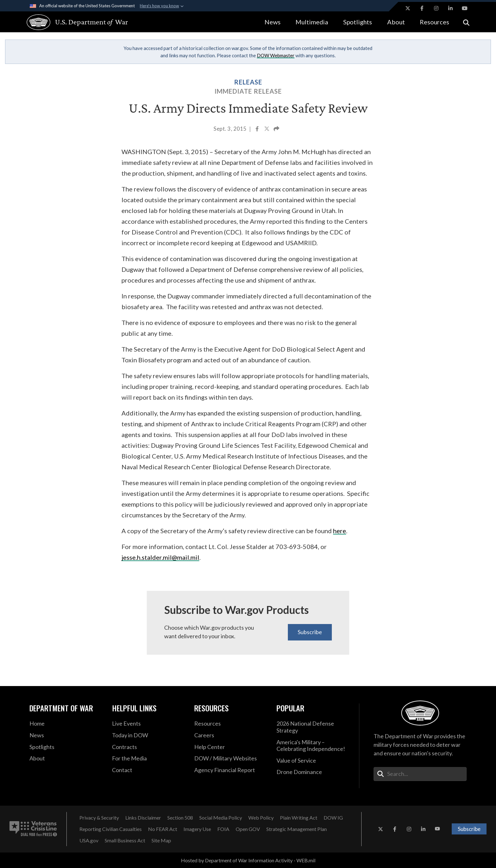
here (340, 531)
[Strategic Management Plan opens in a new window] (297, 829)
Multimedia (312, 22)
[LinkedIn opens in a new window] (450, 8)
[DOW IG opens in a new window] (333, 818)
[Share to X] (267, 129)
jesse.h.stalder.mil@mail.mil (160, 557)
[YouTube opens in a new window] (465, 8)
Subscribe (310, 632)
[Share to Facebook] (258, 129)
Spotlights (358, 22)
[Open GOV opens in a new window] (248, 829)
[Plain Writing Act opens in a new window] (299, 818)
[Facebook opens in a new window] (422, 8)
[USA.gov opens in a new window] (89, 840)
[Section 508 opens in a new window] (180, 818)
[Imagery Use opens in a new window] (197, 829)
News (273, 22)
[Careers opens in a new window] (231, 735)
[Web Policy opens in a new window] (261, 818)
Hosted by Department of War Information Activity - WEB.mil (248, 860)
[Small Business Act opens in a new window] (125, 840)
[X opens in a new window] (408, 8)
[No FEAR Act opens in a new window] (163, 829)
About (396, 22)
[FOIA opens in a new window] (223, 829)
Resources (434, 22)
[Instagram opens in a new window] (436, 8)
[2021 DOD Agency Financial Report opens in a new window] (231, 770)
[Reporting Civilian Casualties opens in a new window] (111, 829)
